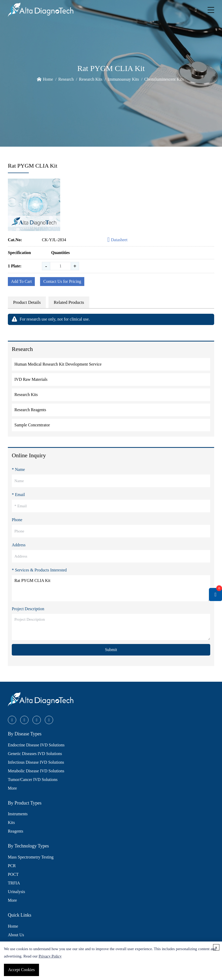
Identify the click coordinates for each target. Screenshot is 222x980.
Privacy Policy (50, 956)
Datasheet (117, 240)
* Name (18, 469)
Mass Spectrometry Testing (31, 857)
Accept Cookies (21, 970)
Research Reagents (30, 410)
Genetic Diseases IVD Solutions (35, 754)
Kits (11, 822)
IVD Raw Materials (31, 379)
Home (48, 79)
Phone (17, 520)
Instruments (18, 814)
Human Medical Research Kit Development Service (58, 364)
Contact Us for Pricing (62, 281)
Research (66, 79)
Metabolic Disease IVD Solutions (36, 771)
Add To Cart (21, 281)
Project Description (28, 609)
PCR (12, 866)
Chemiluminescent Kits (164, 79)
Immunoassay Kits (123, 79)
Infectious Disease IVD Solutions (36, 762)
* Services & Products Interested (39, 570)
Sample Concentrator (32, 425)
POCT (13, 874)
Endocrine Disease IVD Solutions (36, 745)
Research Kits (91, 79)
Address (19, 545)
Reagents (16, 831)
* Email (18, 495)
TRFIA (14, 883)
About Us (16, 935)
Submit (111, 650)
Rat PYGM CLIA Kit (111, 588)
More (12, 788)
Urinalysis (16, 892)
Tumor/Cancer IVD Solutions (33, 780)
